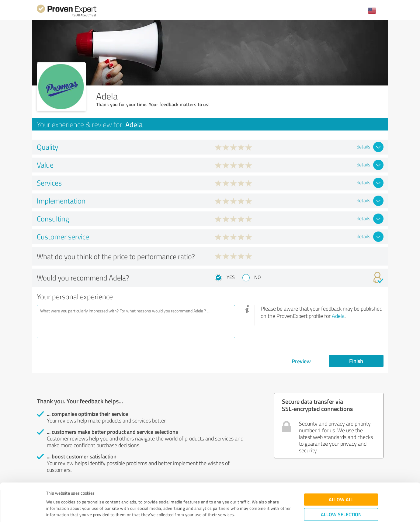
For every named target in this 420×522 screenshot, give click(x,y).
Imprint (53, 494)
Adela (338, 316)
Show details (248, 511)
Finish (356, 361)
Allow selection (341, 480)
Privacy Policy (77, 494)
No (258, 277)
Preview (301, 361)
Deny (341, 499)
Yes (231, 277)
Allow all (341, 466)
